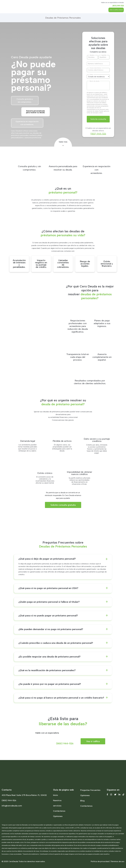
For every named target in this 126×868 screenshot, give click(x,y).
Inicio (56, 795)
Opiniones (58, 816)
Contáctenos (59, 811)
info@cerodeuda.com (12, 806)
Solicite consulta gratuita (63, 505)
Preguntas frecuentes (90, 790)
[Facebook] (107, 795)
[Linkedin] (119, 795)
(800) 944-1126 (118, 6)
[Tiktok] (123, 795)
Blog (82, 801)
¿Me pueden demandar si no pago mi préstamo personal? (51, 629)
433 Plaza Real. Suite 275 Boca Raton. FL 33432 (24, 795)
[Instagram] (111, 795)
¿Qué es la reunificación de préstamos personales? (47, 670)
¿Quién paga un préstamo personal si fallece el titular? (49, 602)
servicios (57, 806)
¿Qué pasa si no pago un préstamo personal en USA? (48, 588)
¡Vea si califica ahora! (116, 10)
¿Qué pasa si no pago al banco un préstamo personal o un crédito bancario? (61, 698)
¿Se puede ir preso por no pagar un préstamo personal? (50, 684)
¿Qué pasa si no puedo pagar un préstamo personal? (48, 616)
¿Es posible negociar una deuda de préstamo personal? (49, 657)
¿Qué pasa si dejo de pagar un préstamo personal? (47, 559)
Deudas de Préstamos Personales (63, 18)
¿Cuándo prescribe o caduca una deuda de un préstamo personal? (56, 643)
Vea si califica (93, 741)
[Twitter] (115, 795)
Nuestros (57, 800)
